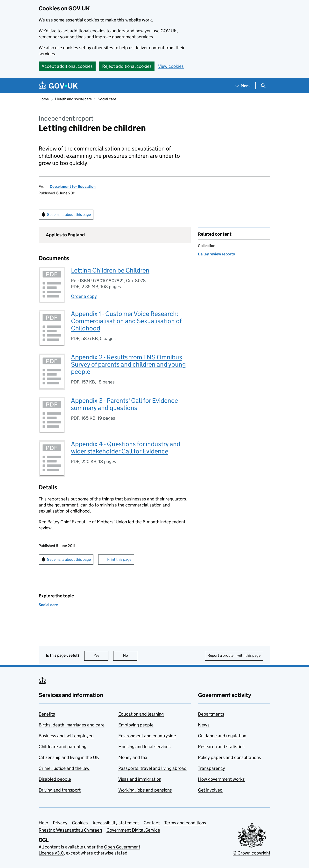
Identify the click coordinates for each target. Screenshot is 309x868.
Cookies (80, 823)
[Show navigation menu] (243, 86)
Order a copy (84, 296)
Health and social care (73, 99)
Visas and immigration (140, 779)
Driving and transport (60, 790)
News (204, 725)
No (130, 655)
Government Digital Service (133, 830)
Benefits (47, 714)
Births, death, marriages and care (72, 725)
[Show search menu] (263, 86)
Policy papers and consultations (229, 757)
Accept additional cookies (67, 66)
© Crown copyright (252, 853)
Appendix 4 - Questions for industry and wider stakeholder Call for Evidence (126, 448)
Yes (101, 655)
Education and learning (141, 714)
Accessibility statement (116, 823)
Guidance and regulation (222, 736)
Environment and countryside (147, 736)
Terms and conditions (185, 823)
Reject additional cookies (127, 66)
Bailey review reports (216, 254)
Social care (107, 99)
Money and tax (133, 757)
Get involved (210, 790)
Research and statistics (221, 747)
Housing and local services (144, 747)
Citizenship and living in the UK (69, 757)
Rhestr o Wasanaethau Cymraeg (70, 830)
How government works (221, 779)
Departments (211, 714)
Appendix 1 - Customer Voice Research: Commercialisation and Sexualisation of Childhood (126, 321)
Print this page (119, 559)
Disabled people (55, 779)
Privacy (60, 823)
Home (44, 99)
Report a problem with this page (234, 655)
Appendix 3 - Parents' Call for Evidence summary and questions (124, 404)
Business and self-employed (66, 736)
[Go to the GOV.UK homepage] (58, 86)
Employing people (136, 725)
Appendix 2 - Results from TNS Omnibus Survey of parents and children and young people (128, 364)
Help (43, 823)
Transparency (211, 768)
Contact (152, 823)
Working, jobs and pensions (145, 790)
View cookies (171, 66)
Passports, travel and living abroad (152, 768)
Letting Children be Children (110, 270)
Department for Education (73, 187)
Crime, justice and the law (64, 768)
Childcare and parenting (63, 747)
